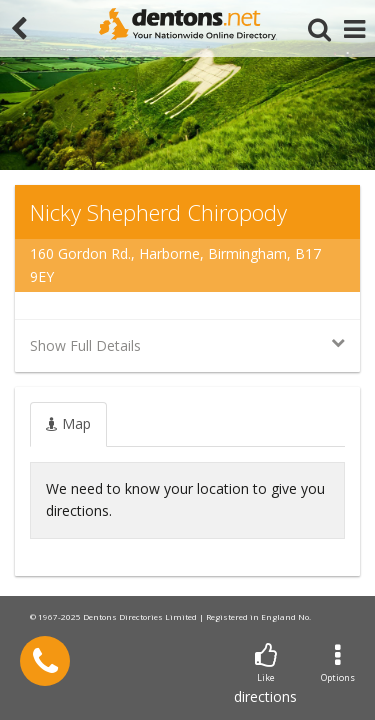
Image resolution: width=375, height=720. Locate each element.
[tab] (68, 424)
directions (265, 674)
